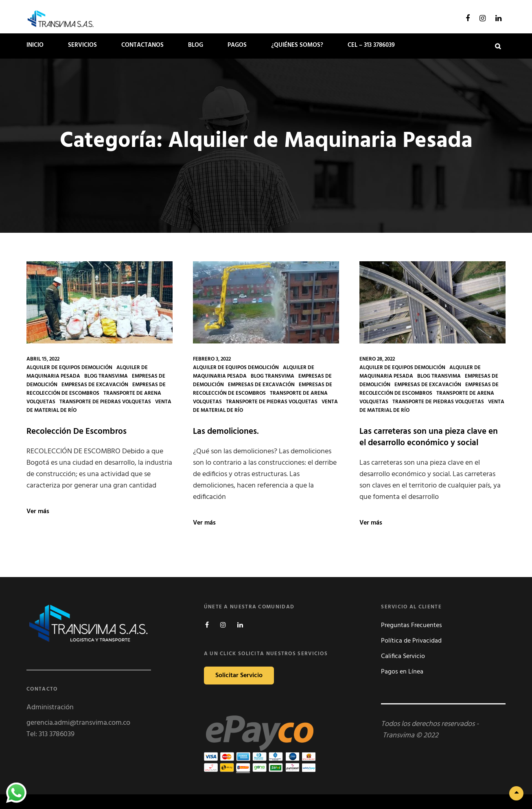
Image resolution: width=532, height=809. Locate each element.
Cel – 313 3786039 (371, 45)
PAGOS (237, 45)
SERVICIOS (82, 45)
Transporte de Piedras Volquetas (105, 402)
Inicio (35, 45)
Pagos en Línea (402, 672)
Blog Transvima (106, 376)
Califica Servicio (403, 656)
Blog (196, 45)
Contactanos (142, 45)
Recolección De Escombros (77, 432)
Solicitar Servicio (239, 676)
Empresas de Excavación (95, 385)
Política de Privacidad (411, 641)
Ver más (38, 512)
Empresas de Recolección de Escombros (96, 389)
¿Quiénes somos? (297, 45)
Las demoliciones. (226, 432)
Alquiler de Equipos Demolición (69, 368)
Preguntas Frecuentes (412, 625)
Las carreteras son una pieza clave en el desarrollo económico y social (429, 437)
